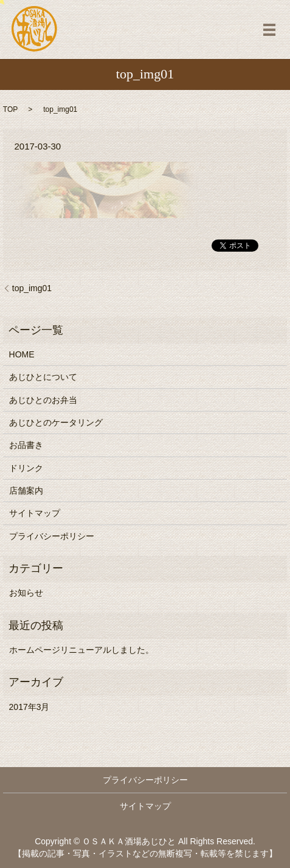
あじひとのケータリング (56, 422)
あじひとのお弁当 (43, 400)
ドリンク (26, 468)
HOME (22, 354)
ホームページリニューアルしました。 (81, 650)
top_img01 (32, 288)
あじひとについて (43, 377)
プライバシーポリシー (52, 536)
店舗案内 (26, 491)
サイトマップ (35, 513)
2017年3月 (29, 707)
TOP (10, 109)
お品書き (26, 445)
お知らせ (26, 593)
